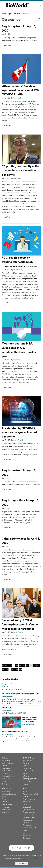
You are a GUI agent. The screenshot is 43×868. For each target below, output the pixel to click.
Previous (5, 666)
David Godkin (18, 98)
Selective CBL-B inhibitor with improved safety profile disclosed (31, 719)
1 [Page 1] (9, 666)
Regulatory (5, 784)
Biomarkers (27, 763)
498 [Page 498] (27, 666)
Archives (26, 797)
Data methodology (29, 812)
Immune (26, 774)
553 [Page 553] (17, 670)
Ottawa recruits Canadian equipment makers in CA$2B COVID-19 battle (20, 90)
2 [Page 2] (11, 666)
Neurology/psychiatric (30, 779)
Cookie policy (28, 807)
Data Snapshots (7, 768)
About (25, 791)
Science (4, 815)
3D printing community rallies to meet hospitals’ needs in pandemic (21, 170)
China (4, 799)
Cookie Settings (21, 863)
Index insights (27, 820)
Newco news (6, 779)
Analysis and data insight (10, 763)
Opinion (4, 781)
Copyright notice (29, 810)
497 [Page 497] (24, 666)
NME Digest (27, 781)
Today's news (6, 761)
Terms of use (27, 836)
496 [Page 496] (20, 666)
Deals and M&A (7, 771)
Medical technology (8, 776)
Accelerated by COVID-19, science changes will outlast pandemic (19, 432)
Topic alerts (27, 838)
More (25, 789)
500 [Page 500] (35, 666)
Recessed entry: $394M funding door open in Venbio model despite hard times (20, 624)
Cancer (25, 766)
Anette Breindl (18, 440)
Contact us (27, 804)
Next (20, 670)
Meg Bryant (17, 178)
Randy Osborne (18, 632)
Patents (25, 784)
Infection (17, 14)
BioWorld (5, 687)
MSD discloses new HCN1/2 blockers (15, 731)
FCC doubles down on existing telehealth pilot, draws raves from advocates (19, 262)
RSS (39, 19)
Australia (4, 797)
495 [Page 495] (17, 666)
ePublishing (33, 858)
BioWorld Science (8, 697)
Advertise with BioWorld (31, 794)
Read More (7, 45)
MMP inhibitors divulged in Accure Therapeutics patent (21, 694)
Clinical (4, 766)
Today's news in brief (9, 684)
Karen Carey (17, 360)
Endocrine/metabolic (30, 771)
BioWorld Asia (6, 710)
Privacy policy (28, 825)
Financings (5, 774)
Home (4, 14)
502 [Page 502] (3, 670)
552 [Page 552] (13, 670)
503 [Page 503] (7, 670)
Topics (10, 14)
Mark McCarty (18, 270)
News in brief (6, 708)
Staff (24, 833)
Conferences (27, 768)
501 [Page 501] (38, 666)
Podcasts (26, 823)
